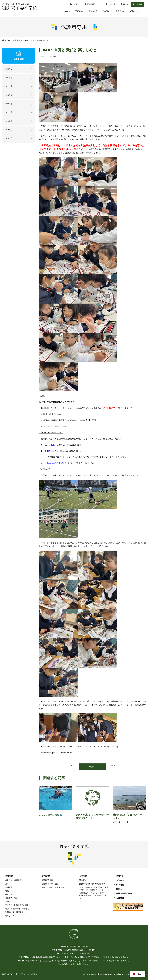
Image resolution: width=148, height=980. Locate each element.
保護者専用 (17, 40)
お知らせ (120, 881)
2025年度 (9, 78)
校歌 (7, 891)
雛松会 (124, 4)
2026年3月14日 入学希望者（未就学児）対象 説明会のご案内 (94, 889)
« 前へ (72, 766)
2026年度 (9, 69)
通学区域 (83, 881)
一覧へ (92, 767)
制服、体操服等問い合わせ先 (17, 909)
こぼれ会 (111, 4)
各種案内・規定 (12, 898)
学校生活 (93, 11)
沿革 (7, 884)
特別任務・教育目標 (13, 881)
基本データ (10, 895)
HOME (67, 11)
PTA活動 (74, 4)
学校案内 (79, 11)
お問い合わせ (135, 11)
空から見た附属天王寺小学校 (17, 905)
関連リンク (10, 902)
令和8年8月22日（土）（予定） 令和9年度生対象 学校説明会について (94, 896)
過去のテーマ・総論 (50, 884)
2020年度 (9, 122)
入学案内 (120, 11)
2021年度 (9, 113)
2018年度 (9, 140)
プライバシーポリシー (29, 974)
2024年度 (9, 87)
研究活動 (106, 11)
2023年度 (9, 96)
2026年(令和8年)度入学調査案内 (92, 884)
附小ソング (10, 916)
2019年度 (9, 131)
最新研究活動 (48, 881)
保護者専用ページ (93, 4)
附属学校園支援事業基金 (15, 912)
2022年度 (9, 105)
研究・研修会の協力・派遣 (53, 888)
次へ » (112, 766)
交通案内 (137, 4)
